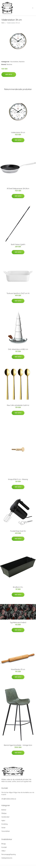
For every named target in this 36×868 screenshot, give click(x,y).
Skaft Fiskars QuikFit (18, 244)
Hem (3, 23)
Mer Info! (9, 74)
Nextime (22, 62)
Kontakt (4, 847)
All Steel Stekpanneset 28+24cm (18, 189)
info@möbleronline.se (9, 799)
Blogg (4, 844)
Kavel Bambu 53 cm (18, 669)
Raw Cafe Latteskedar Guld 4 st (18, 405)
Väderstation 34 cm (18, 132)
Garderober (5, 817)
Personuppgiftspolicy (9, 854)
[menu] (33, 8)
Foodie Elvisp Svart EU (18, 531)
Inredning (5, 824)
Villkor (4, 851)
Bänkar (4, 810)
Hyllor (3, 820)
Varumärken (14, 62)
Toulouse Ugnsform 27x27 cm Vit (18, 293)
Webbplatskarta (7, 858)
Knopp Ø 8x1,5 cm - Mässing (18, 479)
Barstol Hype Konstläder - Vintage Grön (18, 745)
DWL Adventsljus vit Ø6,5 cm (18, 349)
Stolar (3, 828)
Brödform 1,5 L (18, 587)
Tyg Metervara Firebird (18, 622)
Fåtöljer (4, 813)
